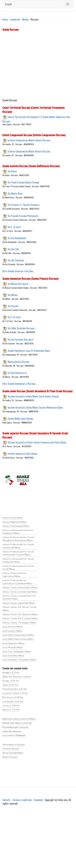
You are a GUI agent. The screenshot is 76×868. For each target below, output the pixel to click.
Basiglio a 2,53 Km (11, 672)
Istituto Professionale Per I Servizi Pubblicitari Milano (18, 560)
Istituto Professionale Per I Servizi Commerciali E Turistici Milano (18, 553)
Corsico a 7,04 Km (11, 705)
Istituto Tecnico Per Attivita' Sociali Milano (19, 608)
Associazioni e (14, 735)
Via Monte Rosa (15, 193)
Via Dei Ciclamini (16, 260)
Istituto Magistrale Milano (14, 522)
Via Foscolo (13, 306)
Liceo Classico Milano (12, 631)
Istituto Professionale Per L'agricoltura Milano (14, 575)
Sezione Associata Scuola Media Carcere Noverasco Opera (35, 407)
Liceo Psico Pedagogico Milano (17, 651)
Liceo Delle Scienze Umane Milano (18, 639)
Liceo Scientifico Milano (13, 655)
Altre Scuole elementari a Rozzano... (19, 384)
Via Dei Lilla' (13, 249)
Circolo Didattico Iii (17, 373)
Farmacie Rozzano (11, 748)
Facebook (38, 799)
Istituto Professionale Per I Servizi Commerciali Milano (18, 546)
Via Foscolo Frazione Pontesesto (23, 216)
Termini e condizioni (22, 799)
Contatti (6, 799)
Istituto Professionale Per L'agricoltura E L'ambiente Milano (17, 582)
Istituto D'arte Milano (13, 518)
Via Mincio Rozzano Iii (18, 284)
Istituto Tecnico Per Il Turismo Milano (20, 618)
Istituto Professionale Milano (16, 526)
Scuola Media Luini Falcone (20, 419)
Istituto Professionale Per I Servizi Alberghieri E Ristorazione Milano (18, 539)
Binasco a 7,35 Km (11, 709)
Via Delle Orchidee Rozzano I (21, 328)
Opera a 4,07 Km (10, 684)
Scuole (8, 4)
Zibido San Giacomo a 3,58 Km (17, 676)
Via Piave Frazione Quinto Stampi (23, 182)
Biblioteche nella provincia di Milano (19, 718)
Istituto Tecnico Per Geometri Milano (20, 614)
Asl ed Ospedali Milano (13, 752)
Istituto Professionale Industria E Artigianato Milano (18, 532)
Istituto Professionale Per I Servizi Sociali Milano (18, 567)
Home (5, 19)
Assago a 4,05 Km (11, 680)
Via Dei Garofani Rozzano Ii (21, 339)
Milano (25, 19)
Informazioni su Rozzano (14, 744)
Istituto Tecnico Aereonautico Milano (20, 587)
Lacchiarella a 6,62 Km (13, 701)
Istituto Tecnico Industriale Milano (18, 603)
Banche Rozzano (10, 756)
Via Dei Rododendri (17, 238)
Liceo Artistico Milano (13, 626)
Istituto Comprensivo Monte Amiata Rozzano (29, 140)
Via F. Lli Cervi (14, 227)
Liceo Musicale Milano (13, 647)
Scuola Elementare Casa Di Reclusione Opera (29, 350)
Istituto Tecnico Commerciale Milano (20, 591)
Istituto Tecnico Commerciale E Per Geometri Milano (19, 597)
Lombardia (15, 19)
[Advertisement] (29, 66)
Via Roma (12, 171)
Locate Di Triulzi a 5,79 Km (15, 693)
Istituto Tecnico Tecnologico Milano (19, 622)
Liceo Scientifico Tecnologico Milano (19, 659)
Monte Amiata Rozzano (19, 362)
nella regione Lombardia (17, 722)
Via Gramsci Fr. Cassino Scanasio (23, 205)
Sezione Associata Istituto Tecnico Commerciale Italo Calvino (37, 442)
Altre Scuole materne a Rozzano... (18, 271)
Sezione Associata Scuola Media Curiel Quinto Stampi (33, 396)
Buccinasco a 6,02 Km (13, 697)
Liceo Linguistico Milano (13, 643)
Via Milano (13, 295)
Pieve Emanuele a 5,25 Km (15, 689)
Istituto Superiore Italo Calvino (22, 453)
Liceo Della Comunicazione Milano (18, 635)
